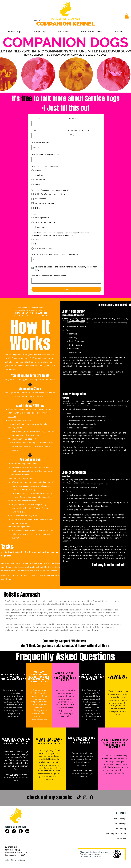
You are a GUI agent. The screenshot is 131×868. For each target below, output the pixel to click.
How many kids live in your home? (46, 155)
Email (34, 130)
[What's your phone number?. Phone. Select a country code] (72, 135)
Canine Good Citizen (77, 321)
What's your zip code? (41, 142)
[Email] (47, 135)
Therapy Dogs (120, 824)
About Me (121, 839)
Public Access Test (76, 482)
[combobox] (66, 281)
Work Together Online (116, 834)
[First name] (47, 123)
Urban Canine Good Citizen (79, 403)
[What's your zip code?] (66, 147)
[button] (127, 16)
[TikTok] (79, 797)
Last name (73, 118)
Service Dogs (120, 819)
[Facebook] (91, 797)
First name (36, 118)
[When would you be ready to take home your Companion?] (34, 259)
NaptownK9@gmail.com (16, 852)
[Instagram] (85, 797)
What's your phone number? (80, 130)
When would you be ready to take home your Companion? (55, 254)
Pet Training (120, 829)
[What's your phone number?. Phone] (87, 135)
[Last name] (84, 123)
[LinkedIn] (27, 831)
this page (14, 775)
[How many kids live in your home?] (66, 159)
